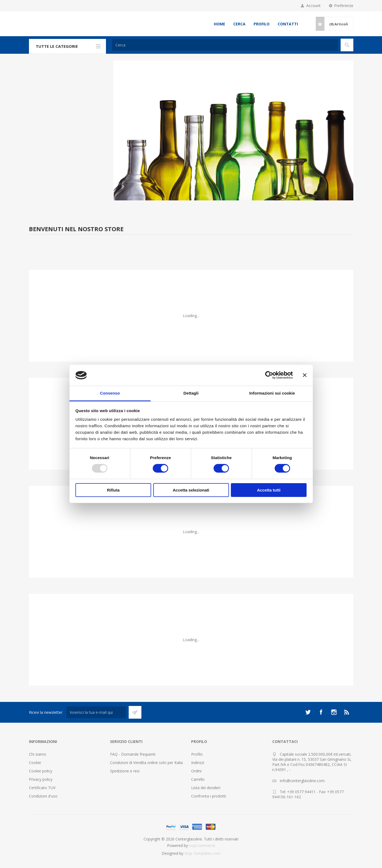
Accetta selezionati (191, 490)
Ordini (196, 771)
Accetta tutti (269, 490)
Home (220, 24)
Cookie (35, 763)
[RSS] (347, 712)
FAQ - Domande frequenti (133, 754)
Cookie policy (41, 771)
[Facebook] (321, 712)
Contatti (288, 24)
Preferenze (344, 6)
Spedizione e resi (125, 771)
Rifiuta (113, 490)
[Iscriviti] (96, 712)
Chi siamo (38, 754)
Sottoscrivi (135, 712)
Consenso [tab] (110, 393)
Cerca (239, 24)
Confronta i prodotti (209, 796)
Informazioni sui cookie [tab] (272, 393)
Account (313, 6)
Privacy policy (41, 779)
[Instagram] (334, 712)
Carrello (198, 779)
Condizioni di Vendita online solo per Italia (146, 763)
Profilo (262, 24)
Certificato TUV (42, 788)
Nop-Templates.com (202, 853)
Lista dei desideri (206, 788)
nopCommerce (202, 845)
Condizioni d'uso (43, 796)
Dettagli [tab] (191, 393)
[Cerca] (225, 45)
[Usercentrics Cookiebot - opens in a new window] (269, 375)
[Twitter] (308, 712)
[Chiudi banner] (305, 375)
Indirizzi (198, 763)
